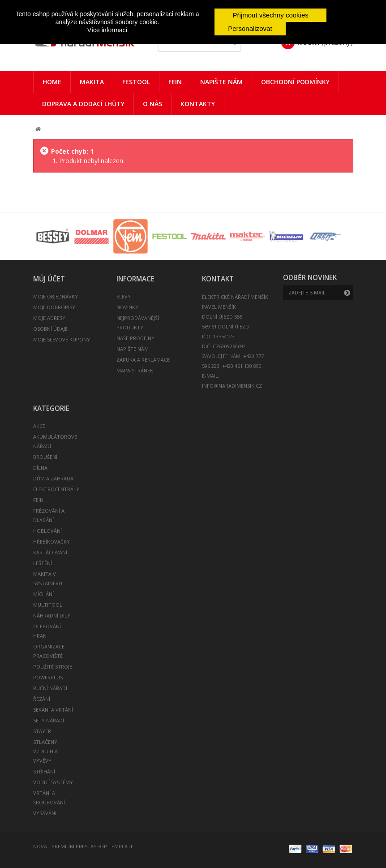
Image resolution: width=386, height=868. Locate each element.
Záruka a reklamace (143, 360)
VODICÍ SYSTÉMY (53, 782)
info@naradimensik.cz (232, 386)
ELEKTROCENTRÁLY (56, 489)
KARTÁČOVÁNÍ (50, 552)
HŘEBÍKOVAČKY (51, 542)
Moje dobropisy (54, 307)
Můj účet (49, 279)
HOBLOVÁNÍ (47, 531)
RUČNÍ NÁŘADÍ (50, 688)
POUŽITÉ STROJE (53, 667)
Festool (136, 82)
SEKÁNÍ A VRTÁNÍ (53, 710)
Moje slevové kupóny (62, 339)
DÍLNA (40, 468)
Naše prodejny (135, 338)
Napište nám (221, 82)
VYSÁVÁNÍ (45, 813)
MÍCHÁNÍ (43, 594)
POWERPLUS (48, 677)
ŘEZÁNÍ (42, 699)
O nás (152, 104)
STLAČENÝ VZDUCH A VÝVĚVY (45, 751)
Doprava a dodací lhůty (83, 104)
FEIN (175, 82)
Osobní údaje (50, 329)
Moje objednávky (56, 296)
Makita (92, 82)
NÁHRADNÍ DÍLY (52, 615)
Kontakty (198, 104)
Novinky (127, 307)
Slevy (124, 296)
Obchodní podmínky (295, 82)
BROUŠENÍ (45, 457)
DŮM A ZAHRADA (53, 478)
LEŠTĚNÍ (43, 563)
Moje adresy (49, 318)
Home (52, 82)
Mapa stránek (135, 370)
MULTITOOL (48, 605)
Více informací (107, 30)
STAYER (42, 731)
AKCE (39, 426)
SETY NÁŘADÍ (49, 720)
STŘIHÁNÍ (44, 771)
